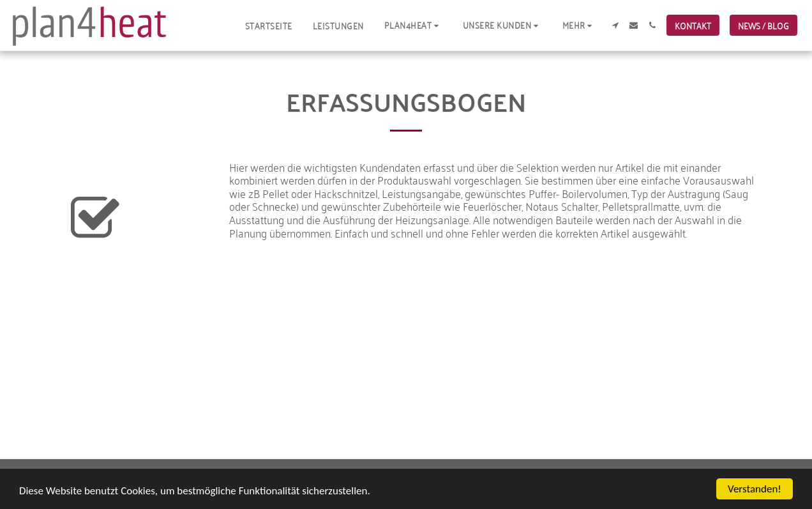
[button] (413, 26)
